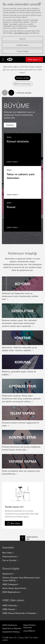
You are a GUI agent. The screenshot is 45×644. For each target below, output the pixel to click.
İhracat (22, 215)
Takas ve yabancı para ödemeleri (22, 182)
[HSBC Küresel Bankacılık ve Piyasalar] (22, 613)
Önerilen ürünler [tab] (23, 78)
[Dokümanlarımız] (22, 556)
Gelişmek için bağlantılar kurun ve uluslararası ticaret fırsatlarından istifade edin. (20, 296)
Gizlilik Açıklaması (10, 625)
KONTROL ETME (22, 437)
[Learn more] (22, 162)
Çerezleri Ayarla (22, 45)
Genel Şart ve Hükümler (12, 628)
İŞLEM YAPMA (22, 413)
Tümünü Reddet (23, 51)
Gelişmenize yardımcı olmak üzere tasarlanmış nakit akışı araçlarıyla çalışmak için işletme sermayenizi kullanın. (21, 398)
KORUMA (23, 362)
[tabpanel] (22, 283)
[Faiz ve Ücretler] (22, 560)
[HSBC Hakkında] (22, 605)
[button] (5, 93)
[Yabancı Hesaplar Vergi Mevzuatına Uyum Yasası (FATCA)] (22, 579)
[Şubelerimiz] (22, 574)
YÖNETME (22, 338)
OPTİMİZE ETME (22, 386)
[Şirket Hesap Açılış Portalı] (22, 588)
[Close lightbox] (40, 3)
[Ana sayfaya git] (10, 59)
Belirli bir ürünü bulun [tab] (23, 84)
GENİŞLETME (23, 311)
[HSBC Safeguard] (22, 584)
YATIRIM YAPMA (23, 461)
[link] (10, 125)
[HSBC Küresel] (22, 609)
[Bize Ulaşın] (22, 553)
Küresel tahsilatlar (22, 150)
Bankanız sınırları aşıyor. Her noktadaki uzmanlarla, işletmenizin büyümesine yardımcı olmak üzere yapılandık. (19, 323)
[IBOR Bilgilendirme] (22, 592)
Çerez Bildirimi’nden (21, 33)
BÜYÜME (23, 284)
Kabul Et (22, 39)
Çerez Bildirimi (29, 631)
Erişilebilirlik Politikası (11, 632)
